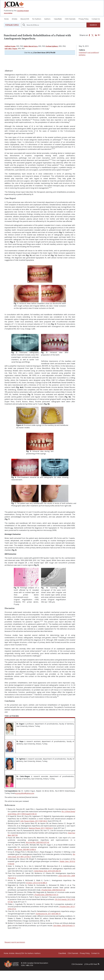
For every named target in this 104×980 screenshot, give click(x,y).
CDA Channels (70, 19)
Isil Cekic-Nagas (11, 49)
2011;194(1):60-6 (34, 821)
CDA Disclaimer (77, 964)
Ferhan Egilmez (52, 46)
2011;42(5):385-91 (48, 914)
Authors (47, 19)
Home (6, 19)
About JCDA (25, 19)
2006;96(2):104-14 (46, 895)
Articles (15, 19)
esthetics (82, 55)
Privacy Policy (84, 19)
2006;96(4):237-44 (53, 890)
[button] (12, 25)
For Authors (37, 19)
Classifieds (58, 19)
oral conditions (93, 52)
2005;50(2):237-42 (37, 842)
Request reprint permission (15, 942)
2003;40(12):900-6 (25, 850)
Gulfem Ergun (10, 46)
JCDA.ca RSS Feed (91, 964)
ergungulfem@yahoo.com (25, 793)
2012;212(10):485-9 (37, 883)
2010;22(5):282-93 (47, 871)
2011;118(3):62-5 (41, 828)
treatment (83, 52)
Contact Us (96, 19)
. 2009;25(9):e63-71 (64, 926)
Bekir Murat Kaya (31, 46)
